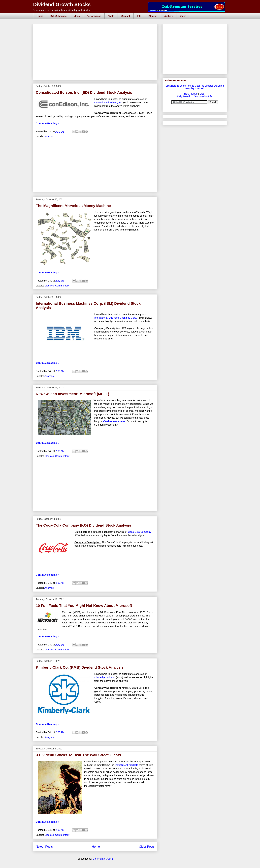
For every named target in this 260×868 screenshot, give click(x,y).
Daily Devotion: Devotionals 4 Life (195, 96)
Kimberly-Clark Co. (105, 677)
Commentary (62, 286)
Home (40, 16)
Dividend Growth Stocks (62, 4)
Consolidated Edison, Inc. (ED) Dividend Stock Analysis (84, 92)
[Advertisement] (96, 28)
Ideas (77, 16)
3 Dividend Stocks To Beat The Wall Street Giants (78, 755)
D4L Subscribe (59, 16)
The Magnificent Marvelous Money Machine (73, 206)
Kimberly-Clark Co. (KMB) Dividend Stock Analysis (80, 667)
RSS (187, 94)
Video (183, 16)
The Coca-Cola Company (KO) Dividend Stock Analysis (83, 525)
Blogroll (153, 16)
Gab (202, 94)
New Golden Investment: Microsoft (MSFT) (72, 394)
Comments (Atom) (103, 859)
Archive (169, 16)
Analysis (49, 136)
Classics (49, 286)
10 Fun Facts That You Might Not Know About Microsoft (84, 606)
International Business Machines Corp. (116, 318)
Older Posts (147, 847)
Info (139, 16)
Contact (126, 16)
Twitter (194, 94)
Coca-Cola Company (140, 532)
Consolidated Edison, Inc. (108, 102)
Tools (111, 16)
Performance (94, 16)
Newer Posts (44, 847)
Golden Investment (114, 421)
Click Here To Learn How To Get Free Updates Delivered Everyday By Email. (195, 87)
